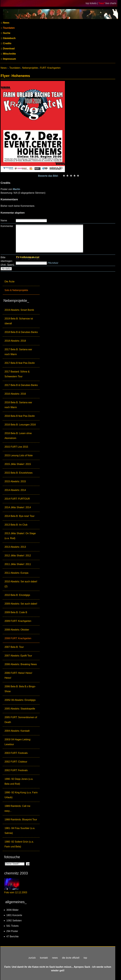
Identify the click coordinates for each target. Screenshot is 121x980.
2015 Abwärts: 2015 (15, 481)
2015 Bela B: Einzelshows (19, 473)
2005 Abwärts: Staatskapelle (20, 709)
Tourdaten (9, 28)
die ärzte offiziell (71, 958)
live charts (111, 3)
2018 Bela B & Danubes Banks (21, 332)
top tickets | (92, 3)
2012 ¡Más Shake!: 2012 (18, 556)
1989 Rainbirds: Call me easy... (17, 808)
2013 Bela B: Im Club (16, 525)
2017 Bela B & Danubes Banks (21, 385)
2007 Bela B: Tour (14, 647)
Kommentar (7, 226)
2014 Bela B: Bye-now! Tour (20, 516)
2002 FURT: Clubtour (16, 762)
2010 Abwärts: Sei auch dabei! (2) (21, 584)
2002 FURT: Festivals (16, 770)
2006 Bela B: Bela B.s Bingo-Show (20, 689)
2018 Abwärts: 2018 (15, 341)
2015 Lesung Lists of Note (19, 455)
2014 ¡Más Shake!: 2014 (18, 507)
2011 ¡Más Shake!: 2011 (18, 564)
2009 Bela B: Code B (16, 612)
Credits (7, 43)
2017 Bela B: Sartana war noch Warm (18, 352)
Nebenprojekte (30, 68)
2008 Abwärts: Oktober (17, 630)
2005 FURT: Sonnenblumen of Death (21, 720)
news (55, 958)
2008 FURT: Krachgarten (18, 638)
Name (4, 220)
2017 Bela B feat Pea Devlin (20, 363)
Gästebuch (9, 38)
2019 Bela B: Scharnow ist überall (19, 321)
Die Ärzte (10, 282)
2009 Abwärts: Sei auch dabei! (21, 604)
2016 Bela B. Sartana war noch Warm (18, 405)
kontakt (44, 958)
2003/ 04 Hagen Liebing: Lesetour (18, 742)
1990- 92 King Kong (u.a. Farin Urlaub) (21, 795)
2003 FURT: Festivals (16, 753)
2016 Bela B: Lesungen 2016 (20, 425)
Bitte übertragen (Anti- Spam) (7, 261)
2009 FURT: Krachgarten (18, 621)
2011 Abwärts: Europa (16, 573)
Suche (6, 33)
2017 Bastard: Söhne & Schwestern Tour (17, 374)
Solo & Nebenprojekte (16, 290)
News (6, 23)
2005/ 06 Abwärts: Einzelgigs (20, 700)
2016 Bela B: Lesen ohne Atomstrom (18, 436)
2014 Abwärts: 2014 (15, 490)
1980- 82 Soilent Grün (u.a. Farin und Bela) (19, 844)
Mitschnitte (9, 54)
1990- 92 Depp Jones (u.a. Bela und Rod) (19, 781)
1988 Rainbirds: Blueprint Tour (21, 820)
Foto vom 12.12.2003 (16, 892)
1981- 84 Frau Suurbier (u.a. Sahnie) (20, 831)
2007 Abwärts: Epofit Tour (18, 656)
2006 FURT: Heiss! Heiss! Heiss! (18, 675)
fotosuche (12, 857)
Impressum (9, 59)
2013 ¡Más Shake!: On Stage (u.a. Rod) (20, 536)
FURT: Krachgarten (50, 68)
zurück (32, 958)
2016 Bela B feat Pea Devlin (20, 416)
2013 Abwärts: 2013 (15, 547)
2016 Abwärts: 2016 (15, 394)
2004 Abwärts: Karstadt (17, 731)
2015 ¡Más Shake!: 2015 (18, 464)
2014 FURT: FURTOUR (17, 499)
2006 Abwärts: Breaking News (21, 664)
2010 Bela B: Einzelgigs (17, 595)
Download (9, 49)
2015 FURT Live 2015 (16, 447)
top (85, 958)
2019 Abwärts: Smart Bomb (19, 310)
